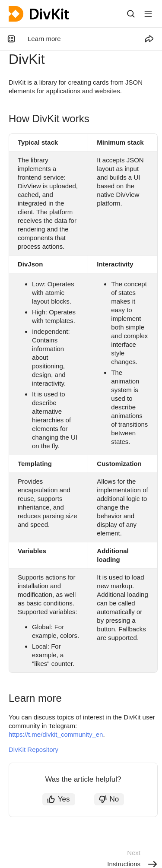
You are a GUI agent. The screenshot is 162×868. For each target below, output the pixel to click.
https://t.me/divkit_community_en (56, 734)
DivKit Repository (33, 749)
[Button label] (148, 14)
